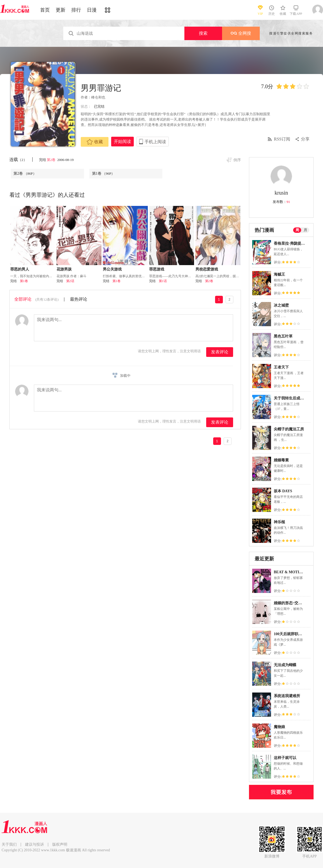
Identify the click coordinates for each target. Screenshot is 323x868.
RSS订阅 (282, 139)
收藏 (95, 142)
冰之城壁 (281, 305)
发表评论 (220, 352)
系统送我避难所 (287, 696)
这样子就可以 (285, 758)
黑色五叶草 (283, 336)
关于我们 (9, 844)
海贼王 (279, 274)
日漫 (92, 10)
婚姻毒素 (281, 460)
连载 (18, 159)
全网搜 (241, 33)
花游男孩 (64, 269)
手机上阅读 (155, 142)
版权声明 (60, 844)
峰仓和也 (98, 97)
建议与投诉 (34, 844)
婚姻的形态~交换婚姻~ (293, 603)
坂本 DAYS (283, 491)
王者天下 (281, 367)
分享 (305, 139)
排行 (76, 10)
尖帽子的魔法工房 (289, 429)
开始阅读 (122, 141)
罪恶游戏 (157, 269)
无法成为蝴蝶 (285, 665)
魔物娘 (279, 727)
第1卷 (103, 173)
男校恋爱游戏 (207, 269)
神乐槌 (279, 522)
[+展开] (200, 125)
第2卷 (52, 160)
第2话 (70, 281)
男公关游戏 (112, 269)
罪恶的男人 (20, 269)
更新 (61, 10)
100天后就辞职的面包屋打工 (297, 634)
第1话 (163, 281)
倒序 (237, 160)
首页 (45, 10)
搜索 (203, 33)
